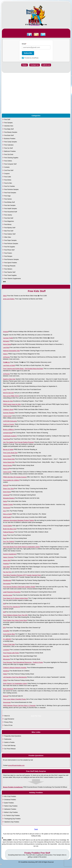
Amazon (6, 332)
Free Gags (7, 196)
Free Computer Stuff (10, 164)
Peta (5, 538)
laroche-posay (8, 595)
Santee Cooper (8, 504)
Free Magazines (9, 221)
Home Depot (7, 344)
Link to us (46, 65)
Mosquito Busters (9, 498)
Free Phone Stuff (9, 250)
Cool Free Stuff (9, 170)
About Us (7, 716)
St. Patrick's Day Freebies (12, 816)
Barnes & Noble (8, 449)
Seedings (6, 671)
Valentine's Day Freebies (12, 822)
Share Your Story (9, 489)
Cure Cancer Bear (9, 634)
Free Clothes (8, 161)
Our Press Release (10, 749)
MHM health (7, 517)
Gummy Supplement (10, 554)
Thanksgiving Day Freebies (12, 819)
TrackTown (7, 439)
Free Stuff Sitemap (10, 746)
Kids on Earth (7, 514)
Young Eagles (8, 526)
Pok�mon (6, 362)
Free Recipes (8, 256)
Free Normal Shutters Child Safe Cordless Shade (19, 587)
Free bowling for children (11, 480)
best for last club (8, 393)
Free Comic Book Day (10, 453)
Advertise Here (9, 126)
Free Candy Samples (11, 142)
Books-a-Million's (9, 429)
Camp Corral (7, 416)
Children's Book (8, 409)
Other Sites (8, 237)
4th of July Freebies (10, 796)
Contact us (35, 65)
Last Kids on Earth (9, 365)
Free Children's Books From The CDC (15, 615)
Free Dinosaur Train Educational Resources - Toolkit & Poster (23, 662)
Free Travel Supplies (10, 275)
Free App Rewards (10, 266)
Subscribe (28, 53)
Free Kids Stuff (9, 218)
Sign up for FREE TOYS (11, 396)
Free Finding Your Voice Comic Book (15, 620)
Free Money (8, 224)
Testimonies (8, 739)
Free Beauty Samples (11, 132)
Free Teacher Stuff (10, 272)
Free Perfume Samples (11, 244)
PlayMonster (7, 580)
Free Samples (8, 123)
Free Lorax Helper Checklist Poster (15, 699)
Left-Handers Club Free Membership (15, 677)
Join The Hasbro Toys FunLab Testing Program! (19, 442)
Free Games (8, 199)
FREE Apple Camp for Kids (12, 404)
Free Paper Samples (10, 240)
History (5, 354)
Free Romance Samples (11, 259)
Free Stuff (7, 120)
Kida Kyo (6, 469)
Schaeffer (6, 631)
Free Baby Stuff (9, 129)
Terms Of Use (8, 725)
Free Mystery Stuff (10, 228)
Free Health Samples (11, 209)
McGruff (6, 485)
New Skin (6, 656)
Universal (6, 495)
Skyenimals (7, 702)
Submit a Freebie (9, 742)
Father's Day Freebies (11, 806)
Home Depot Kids (9, 459)
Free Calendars (9, 145)
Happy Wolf (7, 560)
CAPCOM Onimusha (10, 421)
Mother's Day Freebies (11, 812)
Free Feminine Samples (11, 189)
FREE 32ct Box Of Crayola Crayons (15, 477)
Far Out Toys (7, 572)
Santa (5, 501)
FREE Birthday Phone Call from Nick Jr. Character (19, 705)
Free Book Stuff (9, 135)
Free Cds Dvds (9, 154)
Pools (5, 535)
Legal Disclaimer (9, 719)
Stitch (5, 296)
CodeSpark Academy (10, 436)
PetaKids (6, 564)
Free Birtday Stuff (9, 202)
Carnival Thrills (8, 338)
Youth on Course (8, 424)
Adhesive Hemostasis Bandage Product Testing (19, 520)
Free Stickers (8, 269)
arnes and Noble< (9, 299)
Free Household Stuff (11, 212)
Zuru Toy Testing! (9, 541)
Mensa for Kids (8, 401)
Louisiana (6, 650)
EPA (4, 628)
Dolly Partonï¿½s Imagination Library (15, 683)
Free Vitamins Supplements (12, 279)
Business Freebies (10, 139)
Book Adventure (8, 689)
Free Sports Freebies (11, 263)
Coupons (7, 174)
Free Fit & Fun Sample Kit (12, 607)
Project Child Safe (9, 644)
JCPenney (6, 357)
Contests (7, 167)
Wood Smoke (8, 465)
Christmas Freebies (10, 800)
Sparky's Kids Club (9, 379)
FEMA (5, 674)
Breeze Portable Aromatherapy (13, 787)
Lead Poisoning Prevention (12, 592)
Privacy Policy (8, 722)
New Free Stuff (9, 231)
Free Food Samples (10, 193)
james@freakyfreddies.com (16, 765)
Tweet (36, 829)
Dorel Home (7, 492)
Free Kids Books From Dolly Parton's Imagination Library (21, 547)
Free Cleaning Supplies (11, 158)
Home (25, 65)
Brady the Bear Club (10, 529)
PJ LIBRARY (7, 639)
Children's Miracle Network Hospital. (15, 668)
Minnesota (6, 659)
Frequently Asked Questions (13, 736)
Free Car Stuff (8, 148)
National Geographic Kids (11, 351)
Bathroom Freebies (10, 151)
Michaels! (6, 341)
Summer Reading (9, 413)
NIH (4, 603)
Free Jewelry (8, 215)
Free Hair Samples (10, 205)
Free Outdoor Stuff (10, 234)
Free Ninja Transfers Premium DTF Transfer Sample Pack (22, 575)
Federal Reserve (8, 532)
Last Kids (6, 347)
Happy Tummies (8, 557)
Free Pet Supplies (10, 247)
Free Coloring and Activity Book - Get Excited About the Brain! (23, 369)
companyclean (8, 433)
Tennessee (7, 508)
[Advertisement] (36, 98)
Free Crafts (8, 177)
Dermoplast (7, 583)
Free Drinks (8, 180)
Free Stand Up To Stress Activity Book (15, 598)
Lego (5, 389)
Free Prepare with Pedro (11, 653)
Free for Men (8, 183)
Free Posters (8, 253)
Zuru (5, 511)
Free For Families (9, 186)
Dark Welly (7, 567)
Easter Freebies (9, 803)
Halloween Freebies (10, 809)
